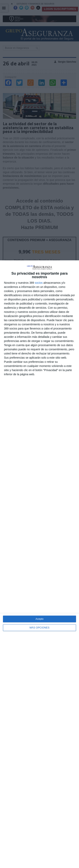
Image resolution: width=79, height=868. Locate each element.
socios (39, 283)
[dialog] (39, 564)
